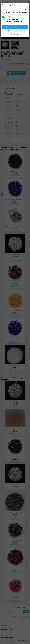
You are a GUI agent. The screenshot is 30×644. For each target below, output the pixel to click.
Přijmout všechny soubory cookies (15, 27)
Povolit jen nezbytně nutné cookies (15, 31)
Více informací (15, 34)
